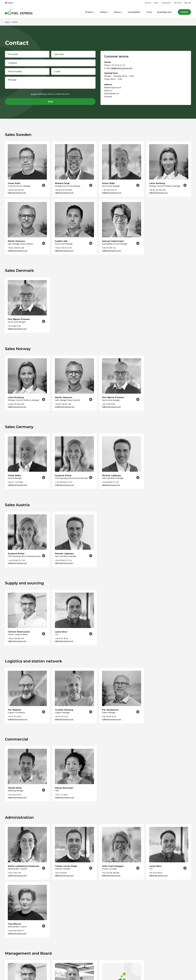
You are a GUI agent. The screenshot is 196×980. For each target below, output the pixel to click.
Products (87, 12)
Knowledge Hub (162, 12)
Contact (183, 12)
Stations (102, 12)
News (156, 3)
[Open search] (178, 3)
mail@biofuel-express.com (122, 68)
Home (7, 22)
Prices (147, 12)
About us (148, 3)
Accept (34, 94)
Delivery (116, 12)
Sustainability (132, 12)
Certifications (166, 3)
